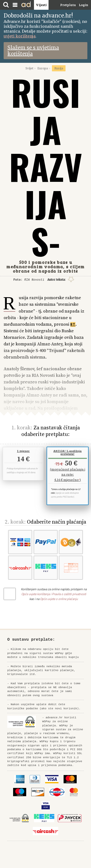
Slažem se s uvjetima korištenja (33, 51)
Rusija (59, 68)
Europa (43, 68)
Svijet (29, 68)
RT (73, 324)
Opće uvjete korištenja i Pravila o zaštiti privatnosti (54, 594)
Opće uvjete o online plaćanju (59, 599)
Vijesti (41, 5)
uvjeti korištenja (20, 36)
